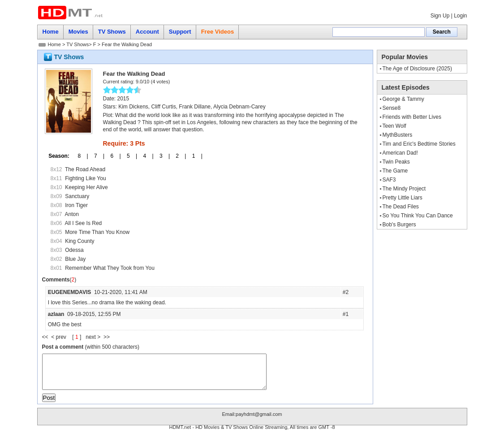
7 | (96, 156)
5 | (129, 156)
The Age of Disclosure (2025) (417, 69)
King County (80, 241)
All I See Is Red (84, 223)
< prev (59, 337)
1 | (194, 156)
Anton (72, 214)
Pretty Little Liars (403, 198)
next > (95, 337)
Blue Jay (75, 259)
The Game (395, 171)
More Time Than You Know (97, 232)
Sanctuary (77, 196)
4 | (145, 156)
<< (47, 337)
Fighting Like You (85, 178)
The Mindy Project (404, 189)
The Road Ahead (85, 169)
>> (107, 337)
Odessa (74, 250)
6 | (112, 156)
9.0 (139, 82)
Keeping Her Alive (86, 187)
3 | (162, 156)
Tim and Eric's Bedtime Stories (419, 144)
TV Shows (78, 44)
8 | (80, 156)
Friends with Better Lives (412, 117)
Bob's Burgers (399, 225)
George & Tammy (403, 99)
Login (460, 16)
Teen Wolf (394, 126)
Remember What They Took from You (110, 268)
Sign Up (440, 16)
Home (54, 44)
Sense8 (392, 108)
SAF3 (389, 180)
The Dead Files (401, 207)
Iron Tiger (76, 205)
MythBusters (398, 135)
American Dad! (400, 153)
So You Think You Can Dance (418, 216)
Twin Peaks (396, 162)
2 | (178, 156)
